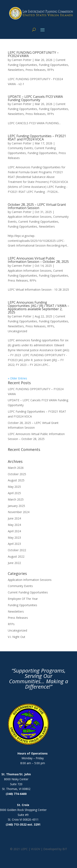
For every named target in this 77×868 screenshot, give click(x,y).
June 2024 (14, 518)
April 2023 (14, 544)
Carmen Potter (22, 60)
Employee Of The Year (23, 599)
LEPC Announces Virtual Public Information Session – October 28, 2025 (38, 260)
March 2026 (16, 468)
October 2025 (17, 474)
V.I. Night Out (17, 637)
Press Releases (36, 70)
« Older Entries (17, 378)
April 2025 (14, 493)
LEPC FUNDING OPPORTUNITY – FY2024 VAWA (33, 54)
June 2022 (14, 563)
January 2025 (16, 506)
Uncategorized (17, 331)
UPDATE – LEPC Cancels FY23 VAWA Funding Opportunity (35, 98)
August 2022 (16, 556)
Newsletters (16, 70)
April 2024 (14, 531)
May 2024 (14, 525)
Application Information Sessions (30, 217)
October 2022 (17, 550)
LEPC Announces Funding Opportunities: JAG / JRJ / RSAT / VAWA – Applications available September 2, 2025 (38, 307)
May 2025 (14, 487)
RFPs (51, 70)
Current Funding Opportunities (38, 222)
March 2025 (16, 499)
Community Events (20, 148)
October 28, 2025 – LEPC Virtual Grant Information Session (37, 206)
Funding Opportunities (53, 65)
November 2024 (19, 512)
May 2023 (14, 538)
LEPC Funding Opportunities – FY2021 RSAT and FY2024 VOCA (37, 138)
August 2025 (16, 480)
